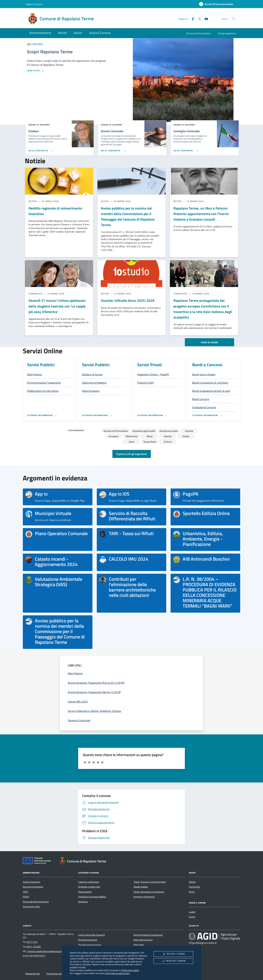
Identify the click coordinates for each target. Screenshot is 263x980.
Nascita (168, 436)
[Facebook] (192, 19)
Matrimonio (132, 436)
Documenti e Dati (31, 907)
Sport (132, 441)
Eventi (192, 917)
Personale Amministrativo (36, 902)
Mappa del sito (33, 974)
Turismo (168, 441)
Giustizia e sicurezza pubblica (92, 897)
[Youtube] (205, 19)
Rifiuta (173, 954)
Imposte (189, 430)
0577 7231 (32, 942)
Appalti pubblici (141, 887)
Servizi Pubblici (41, 365)
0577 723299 (34, 947)
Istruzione (113, 436)
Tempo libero (150, 441)
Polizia (186, 436)
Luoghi (192, 912)
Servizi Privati (150, 365)
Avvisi (192, 892)
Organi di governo (31, 882)
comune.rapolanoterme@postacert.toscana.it (50, 951)
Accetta (173, 961)
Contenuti (37, 44)
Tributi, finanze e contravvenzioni (150, 882)
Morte (150, 436)
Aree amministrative (33, 887)
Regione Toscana (34, 4)
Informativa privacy (143, 940)
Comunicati (194, 887)
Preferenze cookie (130, 970)
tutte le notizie (209, 342)
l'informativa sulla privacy (117, 973)
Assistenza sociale (169, 430)
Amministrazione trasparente (148, 935)
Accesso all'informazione (199, 33)
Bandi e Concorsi (207, 365)
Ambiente (83, 902)
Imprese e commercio (144, 897)
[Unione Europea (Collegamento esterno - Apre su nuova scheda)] (38, 861)
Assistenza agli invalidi (144, 430)
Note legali (139, 945)
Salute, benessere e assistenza (149, 892)
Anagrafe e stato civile (89, 887)
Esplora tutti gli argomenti (132, 454)
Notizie (192, 882)
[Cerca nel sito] (234, 19)
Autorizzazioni (85, 892)
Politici (26, 897)
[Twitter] (198, 19)
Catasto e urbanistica (89, 882)
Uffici (25, 892)
